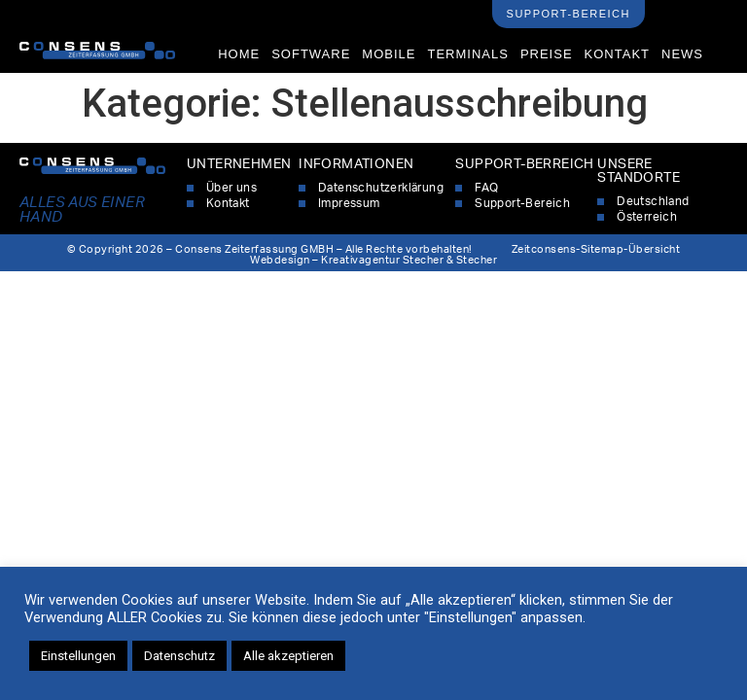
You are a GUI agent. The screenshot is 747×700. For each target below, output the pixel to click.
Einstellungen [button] (78, 656)
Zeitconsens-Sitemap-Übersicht (596, 249)
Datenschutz (179, 656)
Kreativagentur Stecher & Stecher (409, 260)
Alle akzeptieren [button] (288, 656)
